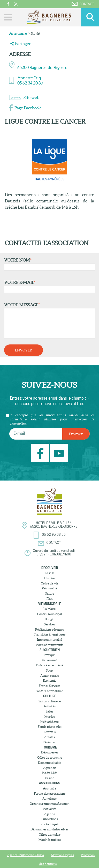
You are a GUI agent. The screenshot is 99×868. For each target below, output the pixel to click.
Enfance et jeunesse (50, 665)
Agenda (50, 814)
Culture (50, 696)
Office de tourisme (50, 757)
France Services (49, 686)
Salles (49, 711)
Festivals (50, 732)
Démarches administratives (49, 829)
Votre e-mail (49, 286)
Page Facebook (28, 108)
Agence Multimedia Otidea (26, 855)
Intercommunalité (49, 640)
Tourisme (49, 747)
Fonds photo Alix (50, 727)
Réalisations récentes (49, 629)
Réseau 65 (49, 742)
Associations (49, 783)
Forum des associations (50, 793)
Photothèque (49, 824)
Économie (50, 680)
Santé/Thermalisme (49, 691)
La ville (50, 573)
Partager (23, 44)
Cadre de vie (49, 583)
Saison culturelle (50, 701)
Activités (50, 706)
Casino (50, 778)
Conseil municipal (49, 614)
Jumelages (49, 798)
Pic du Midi (49, 773)
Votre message (49, 321)
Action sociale (50, 676)
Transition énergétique (50, 634)
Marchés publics (50, 840)
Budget (50, 619)
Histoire (49, 578)
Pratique (49, 655)
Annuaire (18, 33)
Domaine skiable (49, 763)
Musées (50, 717)
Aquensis (50, 768)
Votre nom (49, 264)
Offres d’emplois (50, 834)
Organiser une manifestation (50, 804)
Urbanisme (50, 660)
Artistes (49, 737)
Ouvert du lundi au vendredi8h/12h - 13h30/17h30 (54, 553)
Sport (50, 670)
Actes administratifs (50, 645)
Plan (50, 599)
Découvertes (50, 752)
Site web (31, 97)
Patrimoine (49, 588)
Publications (50, 819)
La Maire (49, 609)
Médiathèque (49, 722)
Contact (83, 4)
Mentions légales (62, 855)
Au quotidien (50, 650)
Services (49, 624)
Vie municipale (50, 604)
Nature (49, 593)
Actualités (50, 809)
